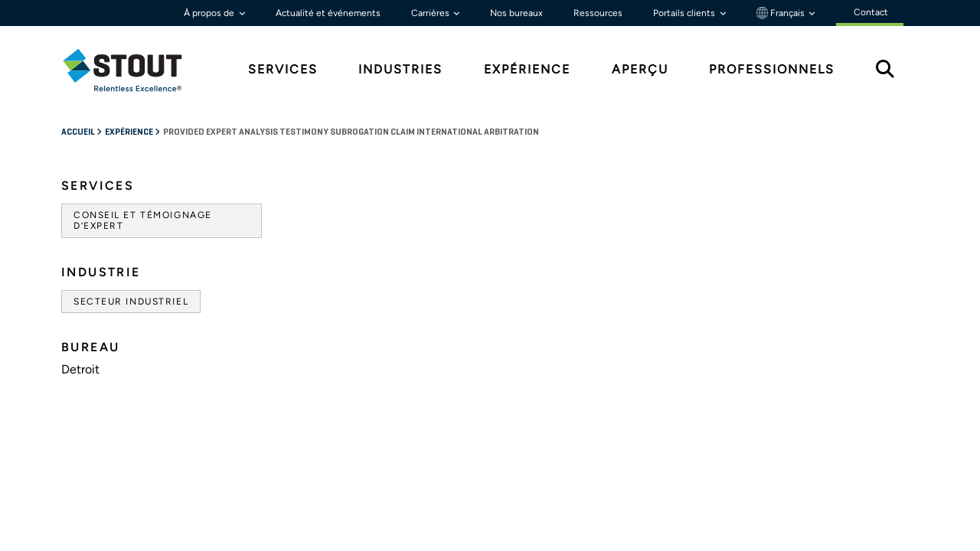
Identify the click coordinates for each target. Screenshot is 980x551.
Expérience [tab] (527, 69)
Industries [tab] (400, 69)
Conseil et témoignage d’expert (143, 220)
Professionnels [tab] (772, 69)
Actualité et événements (328, 13)
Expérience (130, 132)
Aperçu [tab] (640, 69)
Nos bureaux (516, 13)
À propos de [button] (210, 13)
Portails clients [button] (685, 13)
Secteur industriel (131, 302)
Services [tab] (283, 69)
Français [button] (782, 13)
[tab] (134, 70)
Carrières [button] (431, 13)
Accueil (79, 132)
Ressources (598, 13)
